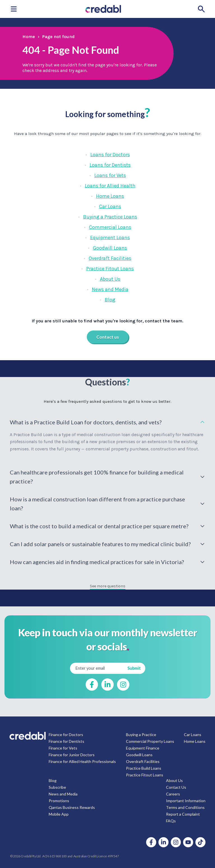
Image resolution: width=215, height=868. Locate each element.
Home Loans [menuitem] (195, 741)
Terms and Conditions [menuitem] (185, 807)
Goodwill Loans (110, 248)
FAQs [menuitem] (171, 821)
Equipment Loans (110, 238)
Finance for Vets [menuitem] (63, 748)
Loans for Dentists (110, 165)
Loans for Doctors (110, 155)
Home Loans (110, 196)
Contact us (108, 337)
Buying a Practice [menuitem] (141, 735)
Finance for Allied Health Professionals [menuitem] (82, 761)
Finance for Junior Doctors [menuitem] (72, 755)
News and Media (110, 289)
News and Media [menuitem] (63, 794)
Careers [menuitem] (173, 794)
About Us (110, 279)
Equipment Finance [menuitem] (143, 748)
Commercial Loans (110, 227)
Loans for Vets (110, 175)
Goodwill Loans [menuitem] (139, 755)
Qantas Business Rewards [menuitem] (72, 807)
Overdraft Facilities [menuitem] (143, 761)
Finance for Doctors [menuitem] (66, 735)
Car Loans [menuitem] (193, 735)
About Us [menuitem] (174, 780)
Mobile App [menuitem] (59, 814)
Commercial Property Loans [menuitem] (150, 741)
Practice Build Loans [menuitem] (144, 768)
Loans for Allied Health (110, 186)
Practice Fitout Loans (110, 269)
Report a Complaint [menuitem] (183, 814)
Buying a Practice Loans (110, 217)
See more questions (108, 586)
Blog (110, 300)
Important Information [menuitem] (186, 801)
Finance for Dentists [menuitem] (66, 741)
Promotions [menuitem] (59, 801)
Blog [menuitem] (53, 780)
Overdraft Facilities (110, 258)
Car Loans (110, 206)
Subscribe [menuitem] (57, 787)
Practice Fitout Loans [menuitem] (145, 775)
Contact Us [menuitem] (176, 787)
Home (29, 37)
